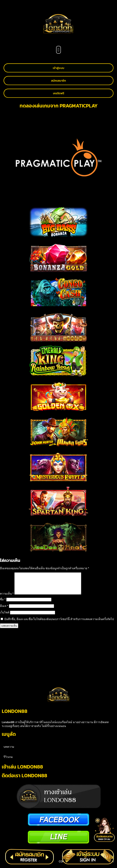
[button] (58, 50)
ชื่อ (3, 604)
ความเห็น (7, 598)
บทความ (9, 751)
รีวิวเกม (8, 761)
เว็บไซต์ (5, 617)
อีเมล (4, 610)
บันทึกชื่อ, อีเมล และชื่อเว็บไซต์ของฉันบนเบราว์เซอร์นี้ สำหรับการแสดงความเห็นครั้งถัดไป (59, 623)
